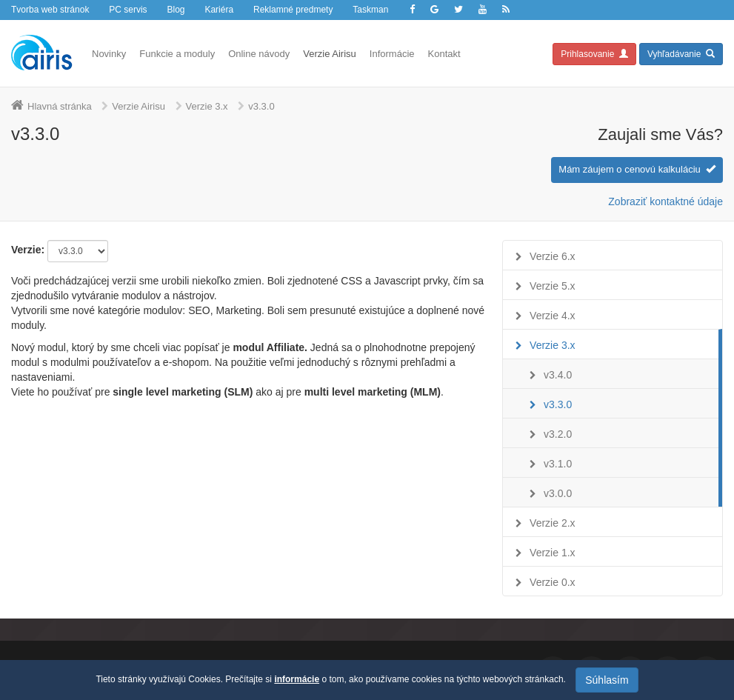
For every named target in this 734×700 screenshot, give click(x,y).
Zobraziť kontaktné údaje (665, 201)
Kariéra (219, 10)
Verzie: (28, 250)
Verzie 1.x (552, 553)
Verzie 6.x (552, 256)
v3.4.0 (558, 375)
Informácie (392, 54)
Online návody (259, 54)
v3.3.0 (558, 404)
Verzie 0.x (552, 582)
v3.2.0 (558, 434)
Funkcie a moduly (177, 54)
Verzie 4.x (552, 316)
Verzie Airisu (330, 54)
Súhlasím (607, 680)
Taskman (370, 10)
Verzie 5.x (552, 286)
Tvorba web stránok (50, 10)
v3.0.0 (558, 493)
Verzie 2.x (552, 523)
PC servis (128, 10)
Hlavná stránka (60, 106)
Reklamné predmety (293, 10)
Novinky (109, 54)
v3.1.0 (558, 464)
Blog (176, 10)
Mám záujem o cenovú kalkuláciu (637, 169)
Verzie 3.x (207, 106)
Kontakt (444, 54)
